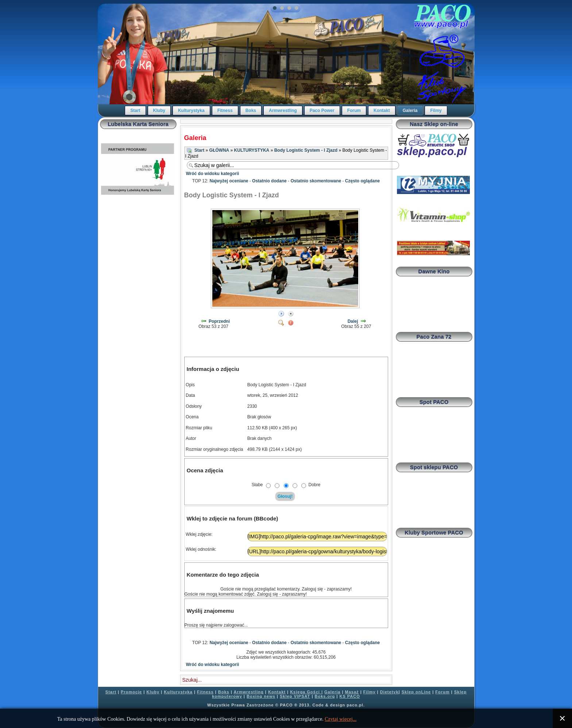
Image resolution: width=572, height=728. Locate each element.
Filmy (436, 111)
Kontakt (382, 111)
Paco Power (322, 111)
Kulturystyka (191, 111)
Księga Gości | (306, 692)
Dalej (353, 321)
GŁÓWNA (219, 150)
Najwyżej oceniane (229, 181)
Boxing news (261, 696)
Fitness (225, 111)
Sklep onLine (416, 692)
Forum (354, 111)
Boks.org (325, 696)
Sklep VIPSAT (295, 696)
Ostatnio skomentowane (316, 181)
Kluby (159, 111)
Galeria (410, 111)
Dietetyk (389, 692)
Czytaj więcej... (341, 719)
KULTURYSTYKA (252, 150)
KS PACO (349, 696)
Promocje (131, 692)
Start (135, 111)
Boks (251, 111)
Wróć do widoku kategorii (213, 174)
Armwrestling (283, 111)
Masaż (352, 692)
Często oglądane (362, 181)
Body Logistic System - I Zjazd (306, 150)
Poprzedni (219, 321)
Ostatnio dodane (269, 181)
